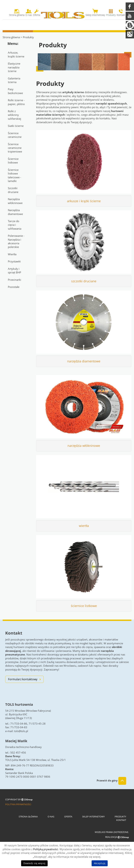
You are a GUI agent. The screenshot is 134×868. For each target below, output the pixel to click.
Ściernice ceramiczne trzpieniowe (15, 148)
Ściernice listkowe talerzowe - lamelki (14, 175)
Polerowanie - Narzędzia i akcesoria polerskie (16, 241)
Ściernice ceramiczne (15, 135)
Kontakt (121, 820)
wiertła (84, 526)
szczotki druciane (84, 281)
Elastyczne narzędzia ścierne (14, 67)
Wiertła (12, 254)
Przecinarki (14, 280)
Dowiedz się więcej (34, 863)
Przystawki (14, 261)
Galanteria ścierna (14, 80)
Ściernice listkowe (13, 161)
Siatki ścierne (16, 126)
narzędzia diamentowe (84, 361)
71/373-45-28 (37, 724)
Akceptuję (100, 863)
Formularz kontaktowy (23, 679)
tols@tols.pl (21, 731)
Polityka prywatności (18, 804)
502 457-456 (18, 752)
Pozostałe (14, 287)
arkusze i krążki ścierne (84, 201)
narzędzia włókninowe (84, 446)
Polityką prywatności (46, 849)
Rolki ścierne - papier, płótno (16, 102)
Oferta (68, 817)
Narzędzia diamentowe (15, 212)
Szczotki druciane (13, 190)
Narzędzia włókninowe (15, 201)
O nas (51, 817)
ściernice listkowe (84, 606)
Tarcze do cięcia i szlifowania (15, 225)
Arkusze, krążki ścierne (16, 54)
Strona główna (11, 37)
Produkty (120, 817)
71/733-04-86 (19, 724)
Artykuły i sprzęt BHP (14, 271)
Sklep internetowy (93, 817)
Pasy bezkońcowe (15, 91)
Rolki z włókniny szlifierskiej (14, 115)
